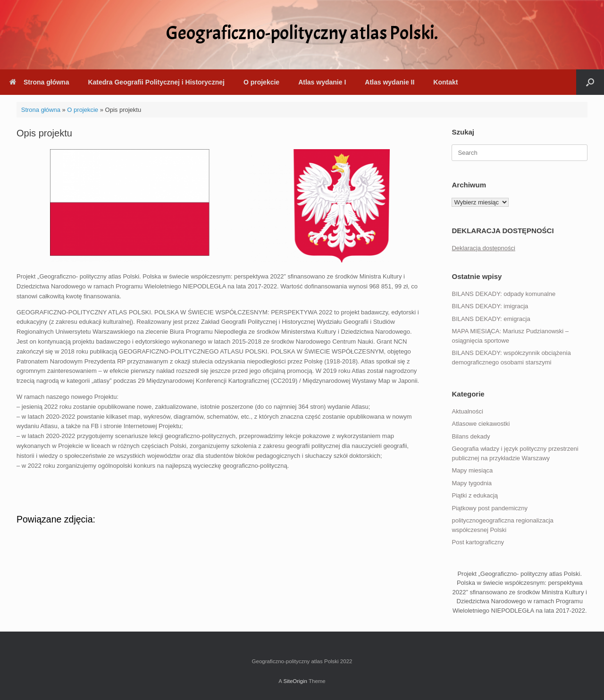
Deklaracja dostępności (483, 248)
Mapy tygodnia (472, 483)
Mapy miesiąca (472, 470)
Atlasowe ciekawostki (481, 424)
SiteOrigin (295, 681)
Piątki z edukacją (475, 495)
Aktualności (467, 411)
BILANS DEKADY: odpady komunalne (503, 294)
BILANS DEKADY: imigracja (490, 306)
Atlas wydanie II (390, 82)
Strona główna (39, 82)
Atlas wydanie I (322, 82)
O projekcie (261, 82)
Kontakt (445, 82)
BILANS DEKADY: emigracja (491, 319)
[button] (590, 82)
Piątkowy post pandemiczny (489, 508)
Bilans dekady (471, 436)
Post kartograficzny (478, 542)
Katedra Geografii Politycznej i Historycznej (156, 82)
